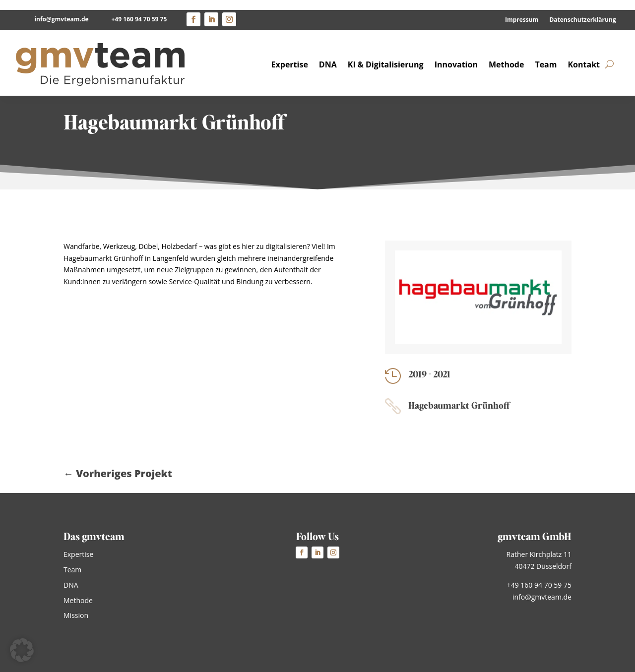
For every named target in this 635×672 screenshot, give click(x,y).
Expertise (290, 54)
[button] (22, 650)
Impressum (522, 10)
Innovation (456, 54)
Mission (76, 615)
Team (546, 54)
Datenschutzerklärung (582, 10)
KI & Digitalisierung (386, 54)
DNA (328, 54)
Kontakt (584, 54)
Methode (506, 54)
